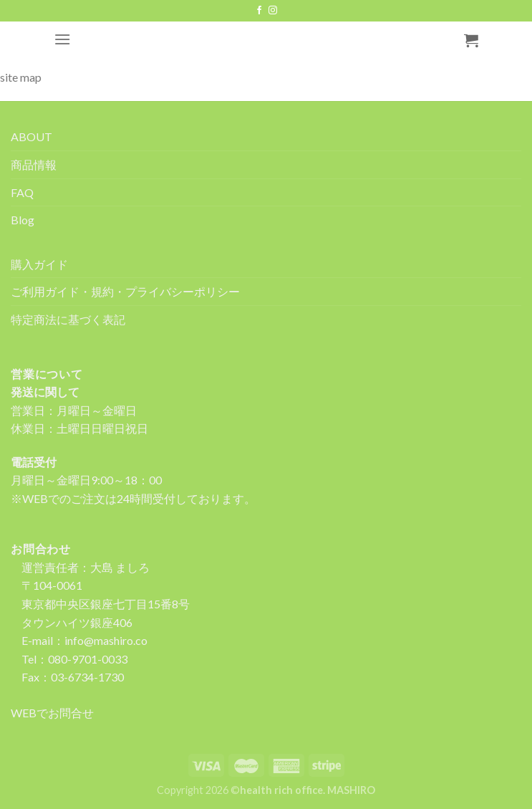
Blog (23, 220)
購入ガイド (39, 264)
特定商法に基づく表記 (68, 319)
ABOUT (32, 137)
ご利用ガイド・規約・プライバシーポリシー (125, 291)
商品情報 (34, 164)
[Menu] (62, 39)
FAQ (22, 192)
